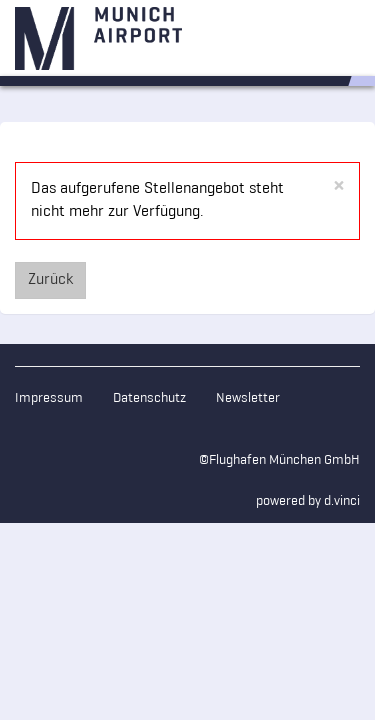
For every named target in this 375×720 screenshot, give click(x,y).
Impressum (49, 398)
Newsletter (248, 398)
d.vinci (342, 501)
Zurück (50, 280)
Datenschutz (149, 398)
